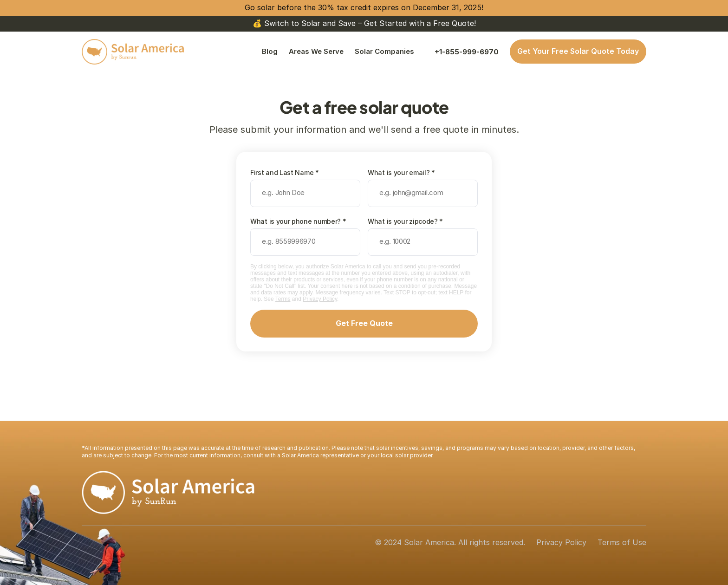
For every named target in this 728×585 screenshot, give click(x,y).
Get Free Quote (364, 323)
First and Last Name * (285, 172)
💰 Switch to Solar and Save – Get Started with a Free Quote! (364, 23)
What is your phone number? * (298, 221)
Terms (283, 299)
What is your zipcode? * (405, 221)
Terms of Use (622, 542)
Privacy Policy (320, 299)
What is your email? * (401, 172)
